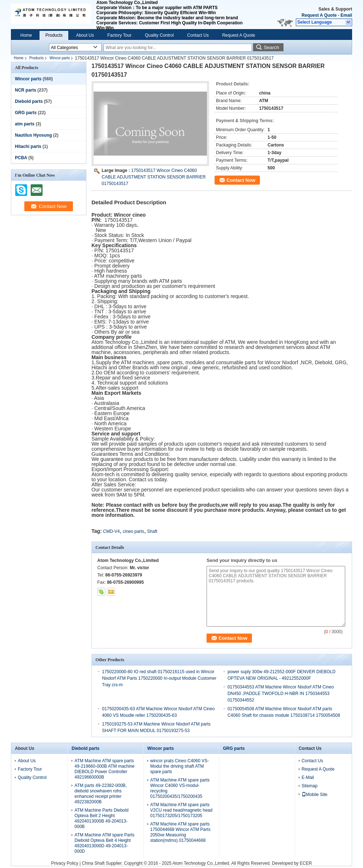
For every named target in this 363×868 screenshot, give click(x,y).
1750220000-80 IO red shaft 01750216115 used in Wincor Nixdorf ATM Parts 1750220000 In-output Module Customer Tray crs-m (159, 678)
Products (54, 35)
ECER (306, 863)
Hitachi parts (28, 146)
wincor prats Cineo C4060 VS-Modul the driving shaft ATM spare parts (180, 766)
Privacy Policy (65, 863)
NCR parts (26, 90)
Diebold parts (29, 101)
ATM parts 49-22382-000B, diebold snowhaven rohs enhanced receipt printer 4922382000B (101, 794)
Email (346, 15)
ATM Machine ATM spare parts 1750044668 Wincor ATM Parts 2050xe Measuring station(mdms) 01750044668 (180, 832)
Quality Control (159, 35)
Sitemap (310, 786)
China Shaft (94, 863)
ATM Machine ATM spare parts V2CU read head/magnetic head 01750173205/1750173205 (181, 810)
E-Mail (308, 777)
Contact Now (241, 180)
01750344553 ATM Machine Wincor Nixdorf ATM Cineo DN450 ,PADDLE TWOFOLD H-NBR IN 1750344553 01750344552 (281, 694)
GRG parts (26, 113)
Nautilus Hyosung (33, 135)
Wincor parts (60, 58)
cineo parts (133, 531)
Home (26, 35)
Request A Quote (319, 15)
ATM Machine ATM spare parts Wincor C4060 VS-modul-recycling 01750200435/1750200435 (180, 788)
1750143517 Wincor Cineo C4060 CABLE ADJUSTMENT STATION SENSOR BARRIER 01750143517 (154, 177)
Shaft (152, 531)
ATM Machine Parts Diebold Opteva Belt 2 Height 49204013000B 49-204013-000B (101, 818)
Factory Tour (119, 35)
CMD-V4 (111, 531)
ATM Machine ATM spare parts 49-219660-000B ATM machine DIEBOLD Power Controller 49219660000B (104, 769)
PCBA (21, 158)
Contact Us (198, 35)
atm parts (25, 124)
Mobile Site (315, 795)
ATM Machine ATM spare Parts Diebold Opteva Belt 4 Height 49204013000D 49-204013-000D (104, 843)
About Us (85, 35)
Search (272, 47)
